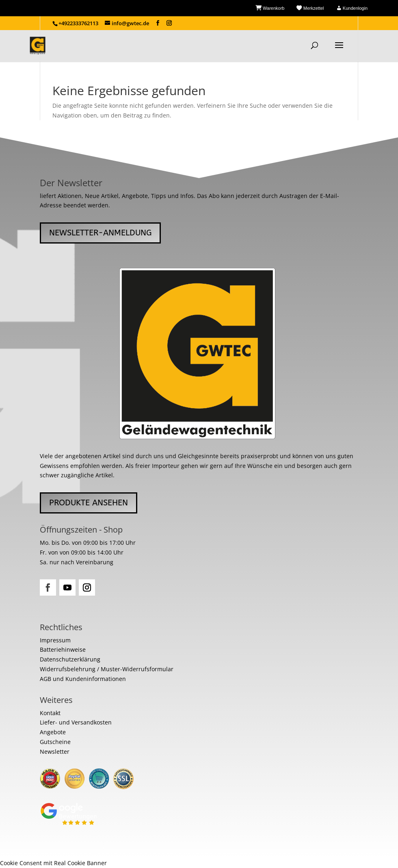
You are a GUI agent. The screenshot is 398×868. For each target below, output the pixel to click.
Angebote (53, 732)
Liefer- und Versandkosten (76, 722)
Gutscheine (55, 742)
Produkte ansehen (89, 503)
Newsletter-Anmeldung (100, 233)
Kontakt (50, 713)
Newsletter (55, 752)
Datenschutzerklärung (70, 659)
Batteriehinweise (63, 649)
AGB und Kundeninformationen (83, 679)
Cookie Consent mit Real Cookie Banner (53, 863)
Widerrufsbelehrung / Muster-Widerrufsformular (107, 669)
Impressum (55, 640)
